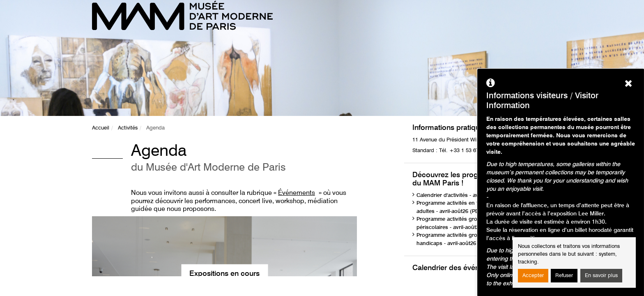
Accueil (101, 128)
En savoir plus (601, 276)
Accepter (533, 276)
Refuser (564, 276)
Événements (297, 193)
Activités (128, 128)
